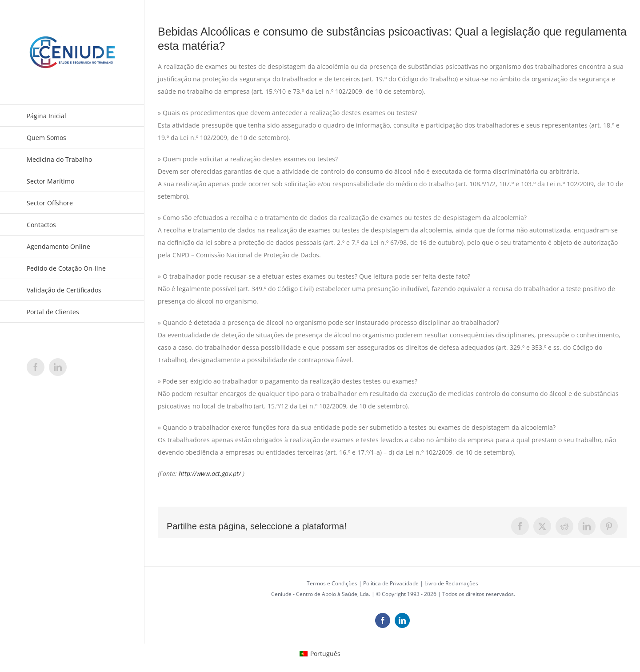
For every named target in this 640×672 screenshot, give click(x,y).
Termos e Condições (332, 583)
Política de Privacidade (391, 583)
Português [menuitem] (325, 654)
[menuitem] (320, 654)
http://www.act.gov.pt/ (210, 474)
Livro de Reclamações (451, 583)
